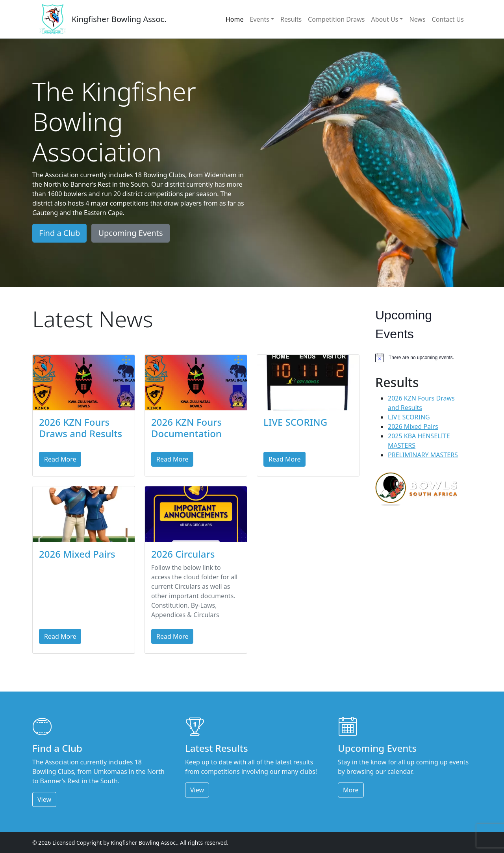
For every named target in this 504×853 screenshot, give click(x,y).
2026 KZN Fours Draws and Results (81, 428)
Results (291, 19)
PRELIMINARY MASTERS (423, 455)
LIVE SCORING (295, 422)
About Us (384, 19)
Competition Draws (336, 19)
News (417, 19)
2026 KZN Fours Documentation (186, 428)
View (44, 799)
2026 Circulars (183, 554)
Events (260, 19)
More (351, 790)
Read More (60, 459)
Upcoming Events (130, 233)
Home (235, 19)
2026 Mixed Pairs (77, 554)
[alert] (420, 358)
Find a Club (59, 233)
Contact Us (448, 19)
